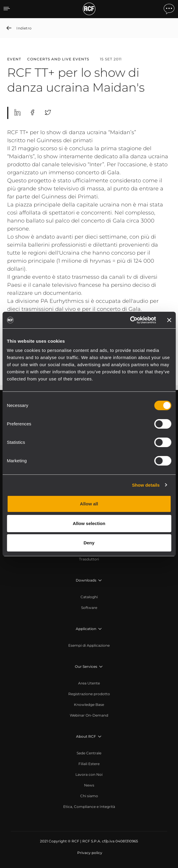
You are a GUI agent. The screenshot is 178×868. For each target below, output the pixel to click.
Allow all (89, 504)
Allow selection (89, 523)
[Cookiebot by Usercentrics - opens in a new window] (130, 320)
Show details (146, 485)
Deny (89, 543)
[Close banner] (169, 320)
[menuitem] (89, 559)
